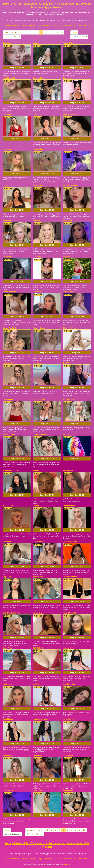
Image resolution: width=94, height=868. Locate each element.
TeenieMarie (68, 790)
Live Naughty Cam (70, 25)
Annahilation (8, 719)
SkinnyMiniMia (39, 399)
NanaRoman (38, 577)
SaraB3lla (7, 542)
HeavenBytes (68, 43)
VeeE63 (36, 684)
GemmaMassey (39, 755)
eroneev (36, 114)
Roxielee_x (7, 684)
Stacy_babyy (68, 78)
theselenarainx (39, 363)
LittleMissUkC (39, 292)
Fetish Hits (68, 864)
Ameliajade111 (9, 434)
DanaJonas (38, 790)
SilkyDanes (68, 220)
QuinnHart (37, 220)
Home (74, 32)
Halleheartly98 (9, 363)
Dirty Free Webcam (45, 25)
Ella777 (66, 363)
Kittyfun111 (38, 470)
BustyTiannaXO (9, 292)
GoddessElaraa (39, 78)
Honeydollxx (38, 149)
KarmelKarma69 (69, 613)
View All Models (11, 32)
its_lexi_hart (38, 185)
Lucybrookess (39, 542)
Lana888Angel (69, 719)
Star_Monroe (8, 257)
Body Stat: (17, 68)
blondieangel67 (9, 790)
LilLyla (6, 185)
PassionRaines (39, 328)
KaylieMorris (68, 470)
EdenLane (7, 43)
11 (5, 37)
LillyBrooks (8, 114)
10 (62, 32)
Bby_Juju (7, 577)
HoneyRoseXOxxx (40, 719)
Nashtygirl (7, 149)
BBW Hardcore (84, 25)
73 (15, 37)
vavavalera (7, 755)
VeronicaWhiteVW (70, 577)
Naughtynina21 (9, 78)
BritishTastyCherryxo (12, 613)
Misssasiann (68, 648)
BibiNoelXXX (68, 292)
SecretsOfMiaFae (70, 185)
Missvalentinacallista (71, 114)
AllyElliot (67, 257)
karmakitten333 (69, 434)
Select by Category (79, 37)
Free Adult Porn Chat (12, 25)
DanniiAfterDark (69, 684)
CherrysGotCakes (70, 328)
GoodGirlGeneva (70, 505)
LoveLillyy (37, 43)
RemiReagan (8, 399)
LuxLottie (37, 257)
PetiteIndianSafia (70, 542)
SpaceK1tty (68, 149)
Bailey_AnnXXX (9, 328)
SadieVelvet (8, 648)
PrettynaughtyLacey (11, 470)
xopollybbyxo (8, 505)
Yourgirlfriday (68, 399)
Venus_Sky (37, 613)
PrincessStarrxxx (40, 434)
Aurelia (36, 505)
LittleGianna (68, 755)
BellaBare (7, 220)
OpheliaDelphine (40, 648)
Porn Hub (57, 25)
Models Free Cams (29, 25)
